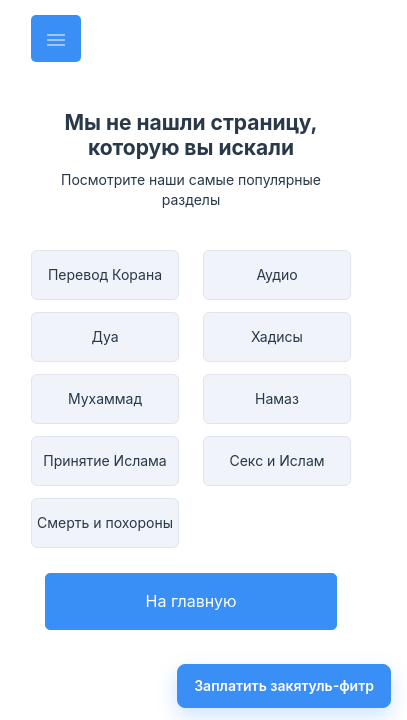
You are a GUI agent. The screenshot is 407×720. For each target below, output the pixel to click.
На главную (191, 601)
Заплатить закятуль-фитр (284, 685)
